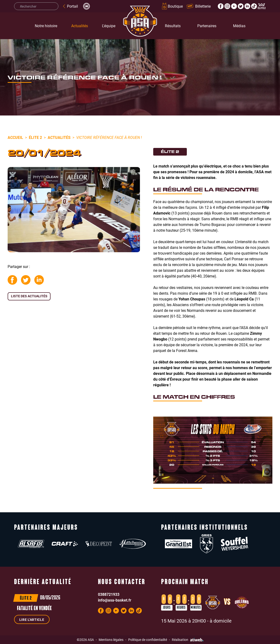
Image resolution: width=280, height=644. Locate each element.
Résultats (173, 26)
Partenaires (207, 26)
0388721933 (109, 594)
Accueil (15, 137)
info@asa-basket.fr (115, 600)
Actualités (80, 26)
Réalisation (188, 640)
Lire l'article (32, 620)
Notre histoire (46, 26)
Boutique (172, 6)
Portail (70, 6)
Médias (239, 26)
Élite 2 (35, 137)
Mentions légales (111, 640)
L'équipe (109, 26)
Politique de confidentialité (148, 640)
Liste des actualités (29, 296)
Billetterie (199, 6)
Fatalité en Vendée (34, 609)
